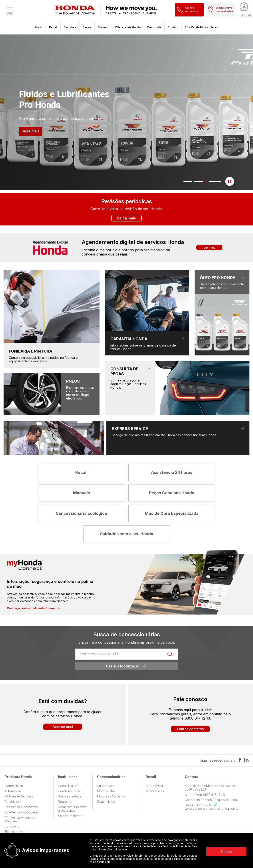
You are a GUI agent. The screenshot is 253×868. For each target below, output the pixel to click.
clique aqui (121, 850)
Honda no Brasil (69, 791)
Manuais (103, 27)
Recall (53, 27)
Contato (173, 27)
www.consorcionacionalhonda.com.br (212, 809)
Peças (87, 27)
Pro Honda (154, 27)
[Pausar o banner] (230, 181)
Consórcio (12, 826)
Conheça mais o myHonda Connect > (33, 608)
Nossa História (69, 786)
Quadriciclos (13, 802)
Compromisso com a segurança (72, 809)
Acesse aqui (63, 727)
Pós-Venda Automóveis (21, 807)
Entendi (226, 852)
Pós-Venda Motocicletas (201, 27)
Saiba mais (31, 131)
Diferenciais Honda (128, 27)
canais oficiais (174, 859)
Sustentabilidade (70, 796)
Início (39, 27)
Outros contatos (190, 729)
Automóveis (13, 791)
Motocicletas (14, 786)
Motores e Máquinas (19, 796)
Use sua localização (126, 666)
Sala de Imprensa (70, 816)
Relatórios (65, 802)
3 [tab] (205, 181)
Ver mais (209, 247)
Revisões (70, 27)
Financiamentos (16, 832)
